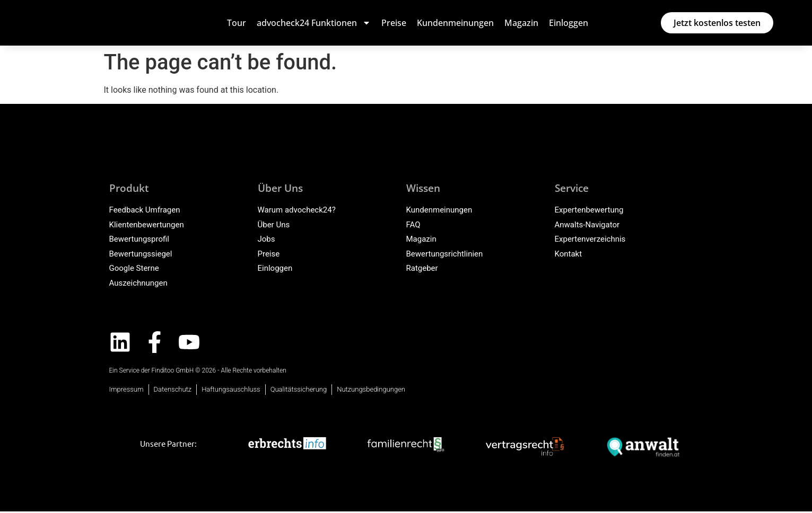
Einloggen (569, 23)
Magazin (521, 23)
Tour (237, 23)
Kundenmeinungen (455, 23)
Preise (394, 23)
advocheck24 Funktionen (314, 23)
